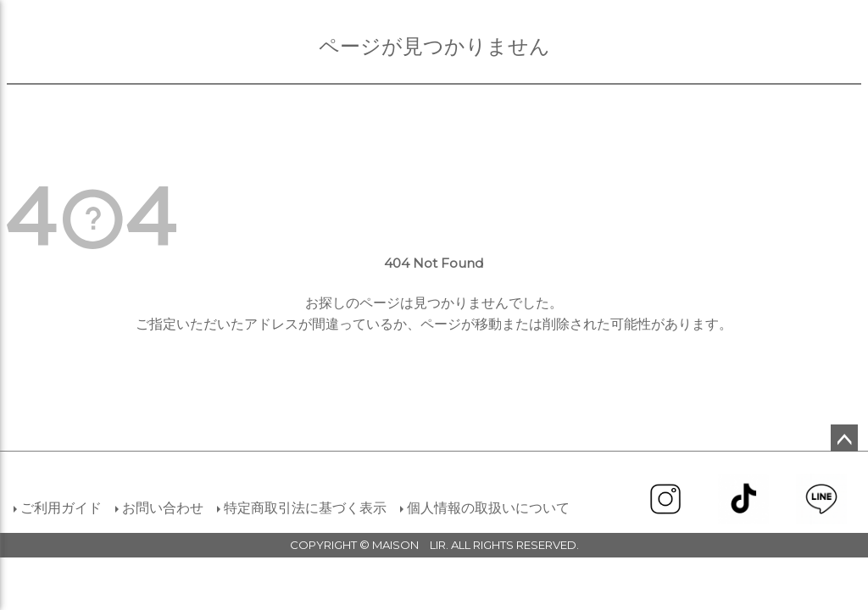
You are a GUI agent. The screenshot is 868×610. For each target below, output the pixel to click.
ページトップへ (844, 438)
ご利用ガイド (61, 508)
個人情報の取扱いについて (488, 508)
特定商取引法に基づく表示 (305, 508)
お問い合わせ (163, 508)
